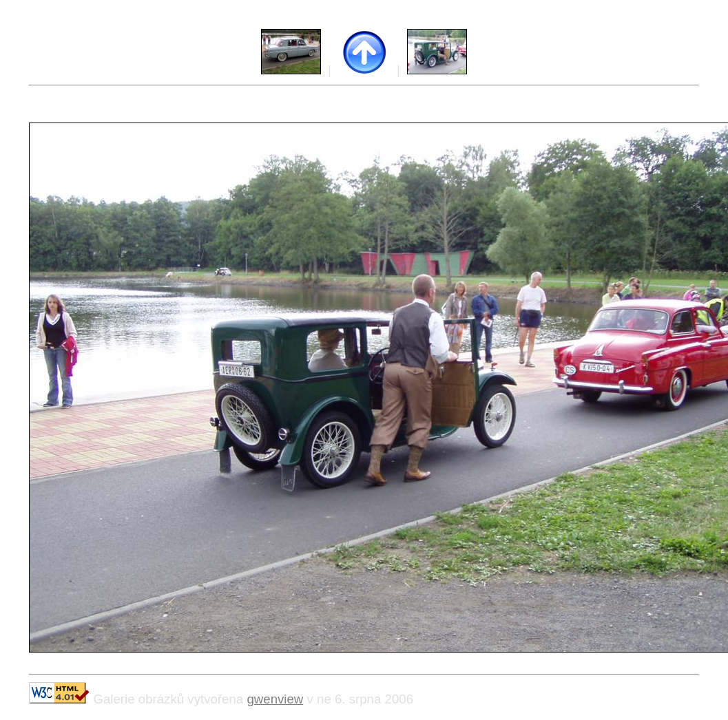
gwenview (275, 699)
